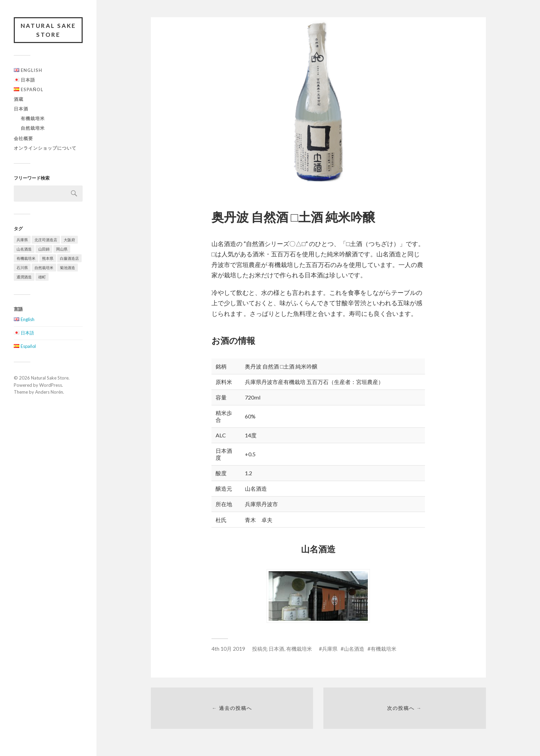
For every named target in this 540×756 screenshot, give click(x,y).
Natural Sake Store (48, 30)
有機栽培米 (33, 118)
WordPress (51, 385)
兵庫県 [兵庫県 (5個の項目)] (22, 240)
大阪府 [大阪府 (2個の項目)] (69, 240)
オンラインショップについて (45, 148)
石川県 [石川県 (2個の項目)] (22, 268)
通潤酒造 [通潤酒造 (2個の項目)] (24, 277)
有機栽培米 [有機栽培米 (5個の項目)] (26, 258)
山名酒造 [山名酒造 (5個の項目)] (24, 249)
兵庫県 (330, 649)
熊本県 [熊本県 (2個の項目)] (48, 258)
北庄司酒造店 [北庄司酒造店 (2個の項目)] (46, 240)
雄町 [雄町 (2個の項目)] (42, 277)
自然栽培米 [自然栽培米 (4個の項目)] (44, 268)
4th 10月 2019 (228, 649)
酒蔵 (19, 99)
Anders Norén (49, 392)
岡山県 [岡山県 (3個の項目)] (62, 249)
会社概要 (23, 138)
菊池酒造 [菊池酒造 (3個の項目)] (67, 268)
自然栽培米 (33, 128)
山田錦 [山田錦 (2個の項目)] (44, 249)
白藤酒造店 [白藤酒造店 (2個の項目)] (69, 258)
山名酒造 (354, 649)
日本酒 (21, 109)
